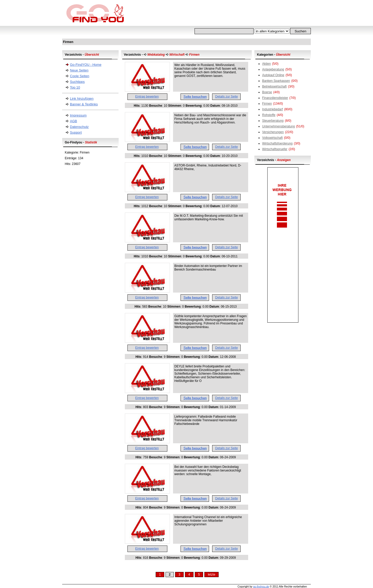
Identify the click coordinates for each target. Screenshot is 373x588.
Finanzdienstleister (275, 98)
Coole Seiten (80, 76)
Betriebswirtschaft (274, 86)
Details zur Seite (227, 97)
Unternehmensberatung (278, 126)
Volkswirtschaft (272, 138)
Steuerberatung (273, 121)
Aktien (266, 64)
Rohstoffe (269, 115)
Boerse (267, 92)
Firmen (267, 104)
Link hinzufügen (82, 99)
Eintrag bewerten (147, 97)
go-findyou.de (261, 587)
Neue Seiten (79, 70)
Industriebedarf (272, 109)
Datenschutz (79, 127)
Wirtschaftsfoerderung (277, 143)
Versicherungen (273, 132)
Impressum (78, 115)
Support (76, 132)
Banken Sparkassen (276, 81)
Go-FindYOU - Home (86, 65)
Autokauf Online (273, 75)
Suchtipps (77, 82)
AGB (73, 121)
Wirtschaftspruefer (275, 149)
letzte (211, 575)
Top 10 (75, 87)
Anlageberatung (273, 69)
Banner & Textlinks (84, 104)
